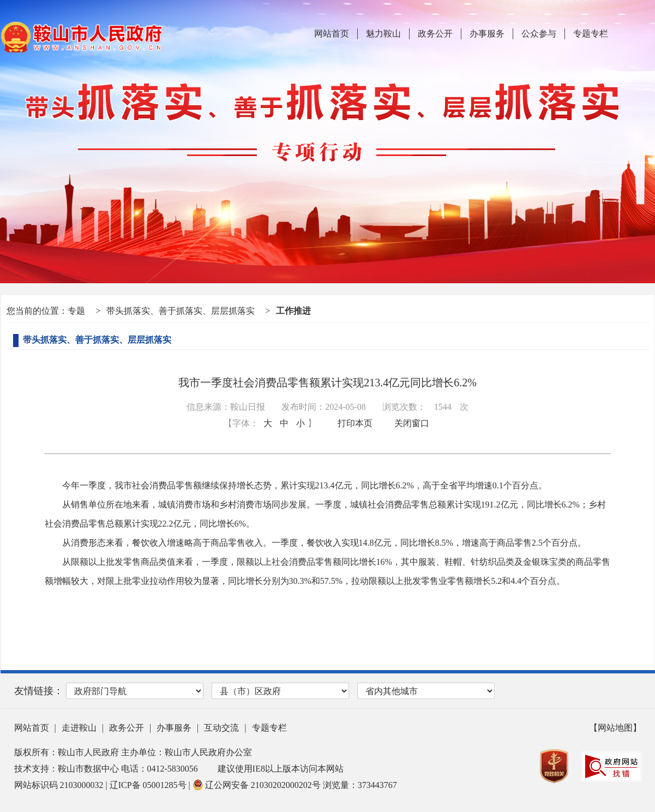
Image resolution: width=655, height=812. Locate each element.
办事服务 (487, 34)
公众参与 (539, 34)
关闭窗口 (412, 423)
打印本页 (355, 423)
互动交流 (221, 728)
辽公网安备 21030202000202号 (258, 785)
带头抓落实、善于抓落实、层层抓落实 (181, 311)
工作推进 (293, 311)
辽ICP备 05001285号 (149, 785)
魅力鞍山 (383, 34)
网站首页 (332, 34)
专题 (76, 311)
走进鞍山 (79, 728)
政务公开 (435, 34)
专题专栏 (591, 34)
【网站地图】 (615, 728)
